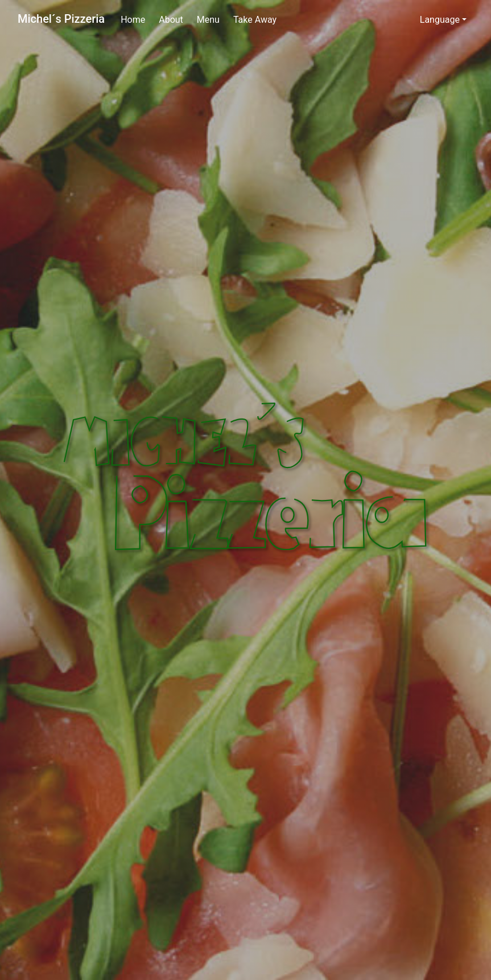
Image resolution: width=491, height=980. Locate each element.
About (171, 20)
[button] (443, 20)
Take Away (255, 20)
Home (133, 20)
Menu (208, 20)
